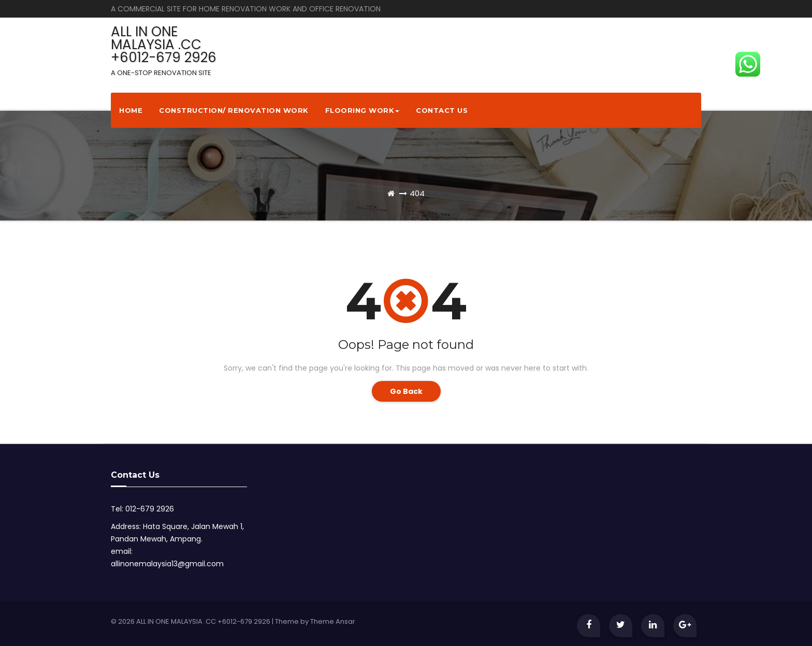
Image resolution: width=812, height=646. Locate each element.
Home (131, 110)
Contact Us (442, 110)
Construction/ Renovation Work (234, 110)
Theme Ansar (333, 621)
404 (417, 193)
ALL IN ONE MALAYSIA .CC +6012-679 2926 (164, 50)
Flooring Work (363, 110)
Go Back (406, 391)
